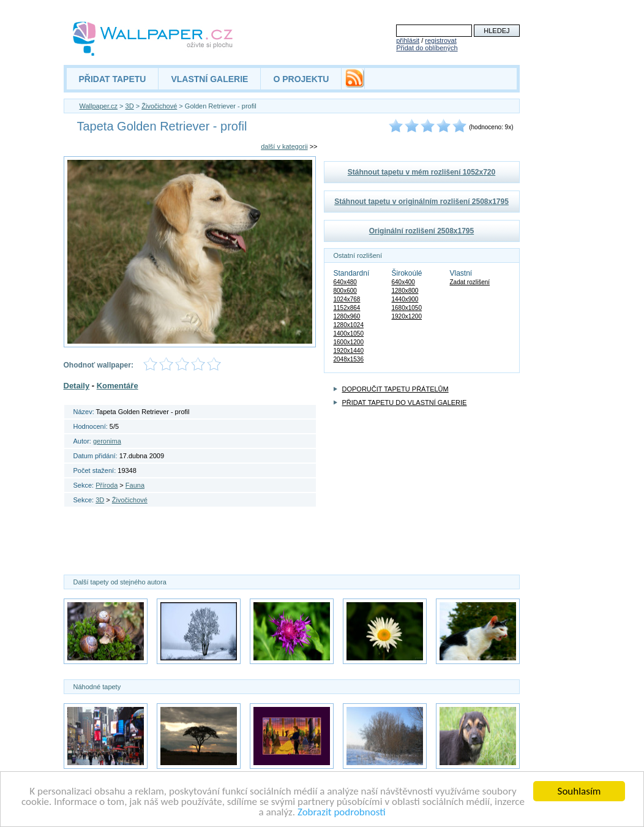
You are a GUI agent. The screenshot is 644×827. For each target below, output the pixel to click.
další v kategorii (284, 146)
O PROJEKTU (301, 79)
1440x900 (405, 299)
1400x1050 (349, 334)
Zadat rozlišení (470, 282)
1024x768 (347, 299)
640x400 (403, 282)
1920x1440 (349, 351)
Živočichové (159, 106)
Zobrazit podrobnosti (342, 813)
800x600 (345, 291)
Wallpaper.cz (99, 106)
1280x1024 (349, 325)
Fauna (135, 485)
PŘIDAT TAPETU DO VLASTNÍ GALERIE (405, 402)
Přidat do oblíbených (427, 48)
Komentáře (118, 386)
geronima (107, 441)
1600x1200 (349, 342)
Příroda (107, 485)
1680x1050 (407, 308)
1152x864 (347, 308)
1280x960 (347, 316)
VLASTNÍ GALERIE (209, 79)
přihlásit (408, 40)
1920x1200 (407, 316)
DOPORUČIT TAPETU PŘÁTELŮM (395, 389)
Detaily (77, 386)
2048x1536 (349, 359)
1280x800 (405, 291)
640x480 (345, 282)
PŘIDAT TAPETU (113, 79)
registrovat (440, 40)
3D (130, 106)
